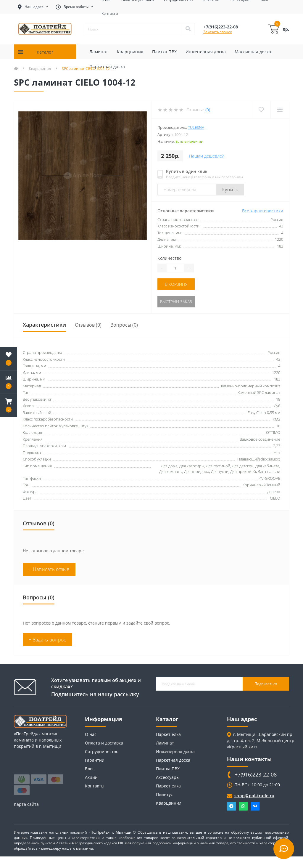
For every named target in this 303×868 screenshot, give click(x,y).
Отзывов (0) (88, 325)
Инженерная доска (206, 52)
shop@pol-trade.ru (254, 796)
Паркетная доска (107, 66)
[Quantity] (175, 268)
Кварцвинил (130, 52)
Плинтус (164, 794)
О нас (91, 734)
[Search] (188, 29)
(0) (208, 110)
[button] (9, 405)
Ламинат (99, 52)
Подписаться (266, 684)
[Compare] (280, 110)
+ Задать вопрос (47, 640)
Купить (230, 190)
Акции (91, 777)
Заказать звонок (218, 32)
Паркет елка (168, 734)
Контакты (110, 13)
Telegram (231, 806)
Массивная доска (253, 52)
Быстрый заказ (176, 302)
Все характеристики (263, 211)
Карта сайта (26, 804)
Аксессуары (168, 777)
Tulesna (196, 127)
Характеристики (44, 325)
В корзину (176, 284)
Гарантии (95, 760)
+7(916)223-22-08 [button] (256, 775)
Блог (90, 769)
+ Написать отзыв (49, 569)
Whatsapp (243, 806)
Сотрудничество (102, 751)
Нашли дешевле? (206, 156)
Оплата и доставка (104, 743)
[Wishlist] (261, 110)
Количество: (170, 258)
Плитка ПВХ (164, 52)
